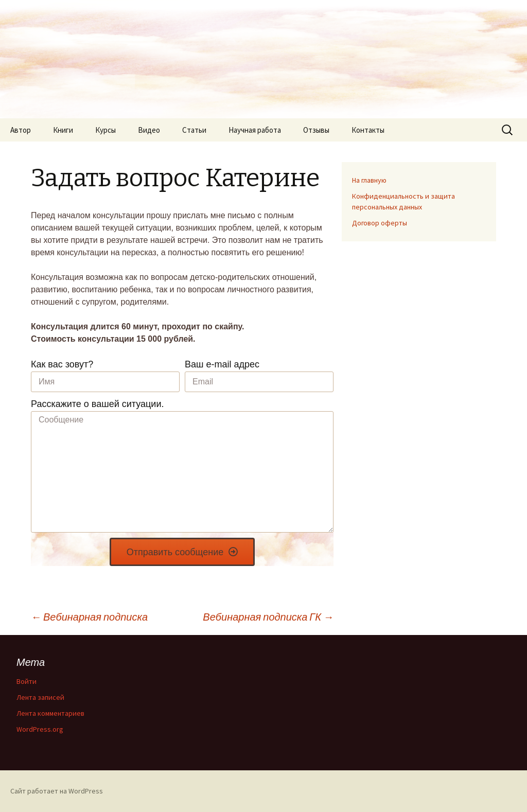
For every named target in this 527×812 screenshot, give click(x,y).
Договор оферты (380, 223)
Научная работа (255, 130)
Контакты (368, 130)
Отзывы (316, 130)
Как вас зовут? (62, 364)
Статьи (194, 130)
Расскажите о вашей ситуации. (97, 404)
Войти (27, 681)
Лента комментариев (50, 713)
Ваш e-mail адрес (222, 364)
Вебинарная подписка (89, 617)
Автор (21, 130)
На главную (369, 180)
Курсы (106, 130)
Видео (149, 130)
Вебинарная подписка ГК (268, 617)
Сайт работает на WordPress (57, 791)
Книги (63, 130)
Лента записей (40, 697)
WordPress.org (40, 729)
